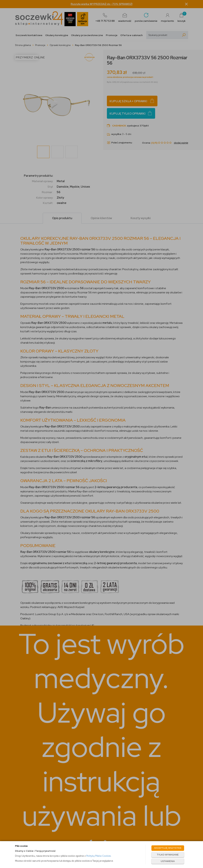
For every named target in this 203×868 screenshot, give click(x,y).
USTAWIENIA (168, 861)
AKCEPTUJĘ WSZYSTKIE (168, 848)
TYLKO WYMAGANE (168, 855)
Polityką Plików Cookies (98, 856)
